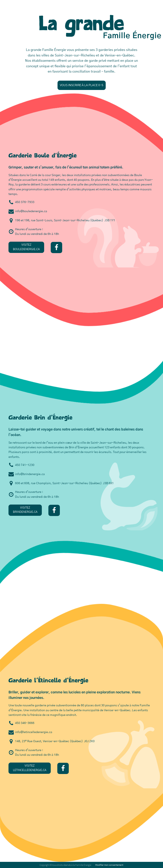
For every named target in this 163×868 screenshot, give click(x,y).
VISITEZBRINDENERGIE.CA (25, 510)
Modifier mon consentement (109, 865)
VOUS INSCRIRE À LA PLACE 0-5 (82, 85)
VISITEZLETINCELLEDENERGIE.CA (30, 768)
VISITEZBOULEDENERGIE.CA (26, 247)
